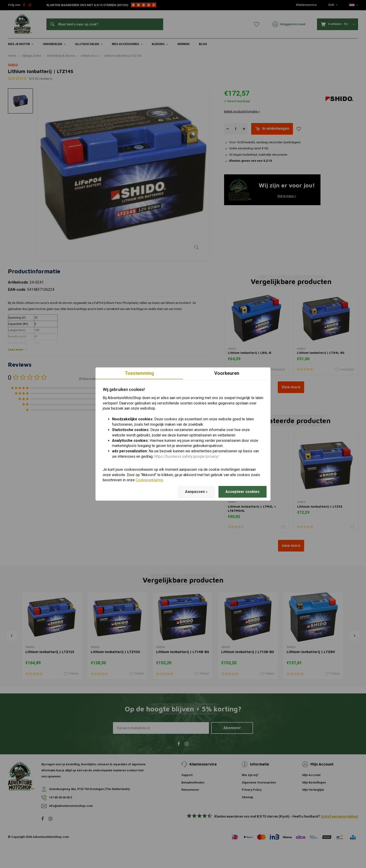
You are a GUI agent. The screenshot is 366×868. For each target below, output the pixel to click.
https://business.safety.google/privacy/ (187, 456)
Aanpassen (196, 492)
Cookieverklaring (149, 480)
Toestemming (139, 373)
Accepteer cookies (243, 492)
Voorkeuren (227, 373)
